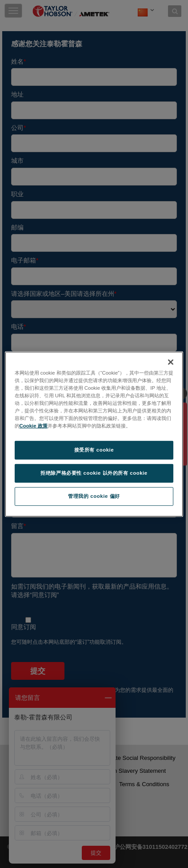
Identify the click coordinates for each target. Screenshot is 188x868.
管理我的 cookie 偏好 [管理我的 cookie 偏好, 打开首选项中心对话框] (94, 496)
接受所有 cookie (94, 450)
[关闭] (171, 362)
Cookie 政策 (34, 426)
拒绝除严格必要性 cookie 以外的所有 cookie (94, 473)
